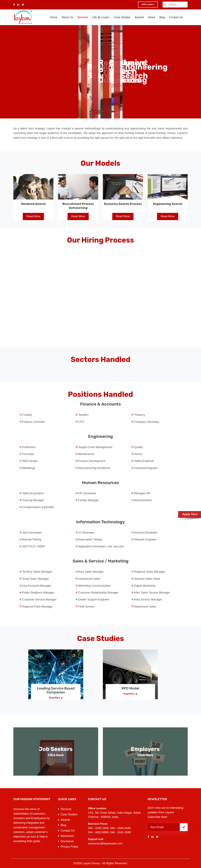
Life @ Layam (101, 17)
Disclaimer (67, 841)
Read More (33, 216)
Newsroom (67, 836)
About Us (67, 17)
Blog (162, 17)
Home (54, 17)
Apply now (148, 4)
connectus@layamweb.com (105, 843)
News (152, 17)
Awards (139, 17)
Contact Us (176, 17)
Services (83, 17)
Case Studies (122, 17)
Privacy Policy (69, 847)
